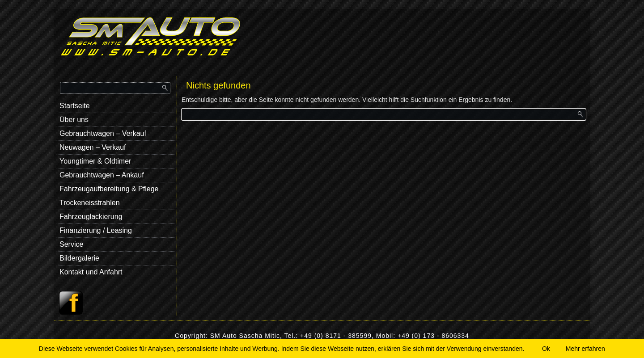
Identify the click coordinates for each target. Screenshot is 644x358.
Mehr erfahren (585, 349)
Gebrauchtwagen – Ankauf (102, 175)
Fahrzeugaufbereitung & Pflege (109, 189)
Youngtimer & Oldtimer (95, 161)
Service (71, 244)
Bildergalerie (79, 258)
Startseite (75, 106)
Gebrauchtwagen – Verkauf (103, 133)
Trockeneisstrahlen (90, 203)
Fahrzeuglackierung (91, 217)
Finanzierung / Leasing (96, 230)
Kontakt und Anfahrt (91, 272)
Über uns (74, 120)
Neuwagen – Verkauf (93, 147)
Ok (546, 349)
